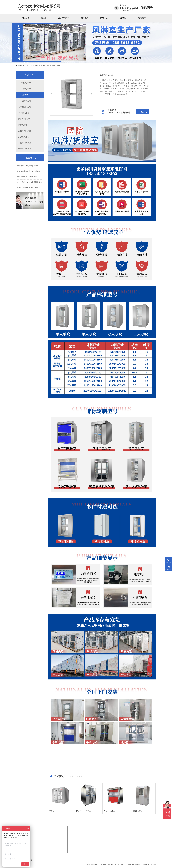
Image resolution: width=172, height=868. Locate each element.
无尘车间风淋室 (25, 131)
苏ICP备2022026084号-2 (116, 865)
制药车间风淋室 (25, 119)
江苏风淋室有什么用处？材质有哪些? (31, 175)
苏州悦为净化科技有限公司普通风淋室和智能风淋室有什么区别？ (41, 186)
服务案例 (85, 18)
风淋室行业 (45, 65)
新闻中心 (104, 18)
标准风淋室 (26, 83)
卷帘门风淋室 (109, 811)
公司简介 (123, 18)
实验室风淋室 (24, 137)
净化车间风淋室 (25, 143)
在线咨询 (143, 112)
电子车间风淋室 (25, 149)
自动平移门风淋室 (84, 811)
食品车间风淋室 (25, 107)
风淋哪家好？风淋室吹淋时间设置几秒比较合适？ (35, 170)
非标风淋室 (26, 89)
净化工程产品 (64, 18)
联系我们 (142, 18)
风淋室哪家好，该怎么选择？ (28, 180)
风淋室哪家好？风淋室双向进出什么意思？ (33, 164)
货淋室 (52, 811)
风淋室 (44, 18)
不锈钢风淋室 (137, 811)
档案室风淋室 (24, 113)
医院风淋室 (56, 65)
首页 (29, 65)
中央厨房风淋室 (25, 101)
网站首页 (26, 18)
